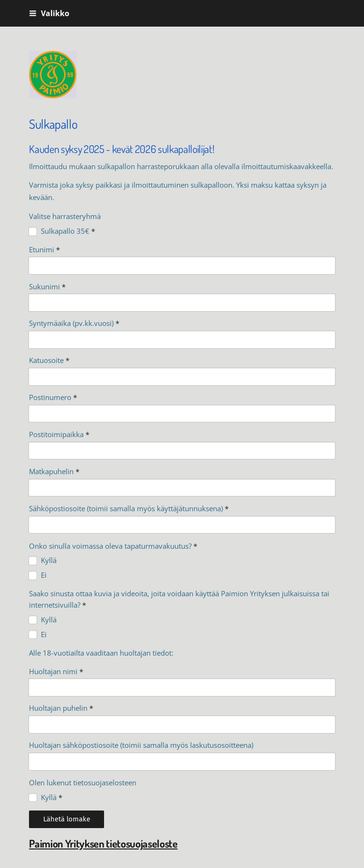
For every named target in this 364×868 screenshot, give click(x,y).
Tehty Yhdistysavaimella (62, 839)
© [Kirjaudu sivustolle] (33, 821)
